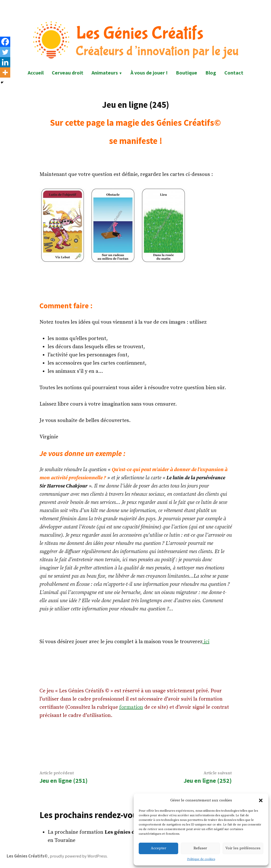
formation (131, 707)
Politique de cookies (201, 859)
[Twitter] (5, 52)
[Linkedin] (5, 62)
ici (206, 642)
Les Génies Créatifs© (27, 856)
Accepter (158, 848)
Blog (211, 73)
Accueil (36, 73)
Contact (234, 73)
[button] (261, 800)
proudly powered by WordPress (78, 856)
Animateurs (105, 73)
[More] (5, 72)
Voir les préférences (243, 848)
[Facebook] (5, 42)
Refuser (200, 848)
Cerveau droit (68, 73)
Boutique (187, 73)
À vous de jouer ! (149, 73)
